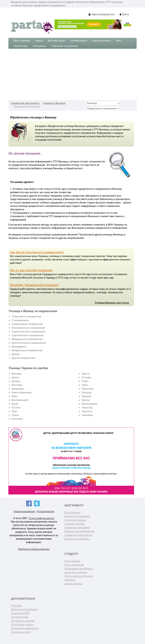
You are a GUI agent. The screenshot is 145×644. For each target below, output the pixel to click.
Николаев (17, 419)
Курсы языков (72, 561)
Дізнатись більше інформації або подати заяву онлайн (71, 492)
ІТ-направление (20, 320)
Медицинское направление (27, 339)
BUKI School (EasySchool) (25, 609)
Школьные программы (77, 539)
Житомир (17, 385)
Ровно (85, 381)
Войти (124, 14)
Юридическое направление (27, 350)
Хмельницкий (89, 404)
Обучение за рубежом (65, 46)
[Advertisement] (72, 74)
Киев (14, 396)
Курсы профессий (74, 565)
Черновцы (87, 415)
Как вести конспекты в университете (37, 252)
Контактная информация (25, 628)
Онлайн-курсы (79, 40)
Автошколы (40, 46)
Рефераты (70, 580)
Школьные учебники (76, 572)
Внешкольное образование (79, 531)
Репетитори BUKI (20, 613)
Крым (15, 404)
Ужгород (86, 392)
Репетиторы (21, 46)
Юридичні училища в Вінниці (34, 549)
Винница (17, 374)
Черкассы (87, 408)
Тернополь (88, 389)
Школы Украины (74, 584)
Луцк (14, 411)
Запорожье (18, 389)
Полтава (86, 377)
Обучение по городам (23, 621)
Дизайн (16, 354)
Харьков (86, 396)
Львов (15, 415)
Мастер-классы (102, 40)
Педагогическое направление (28, 332)
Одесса (86, 374)
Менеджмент (19, 347)
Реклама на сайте (21, 632)
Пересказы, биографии (77, 527)
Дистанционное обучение (79, 576)
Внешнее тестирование (77, 516)
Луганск (16, 408)
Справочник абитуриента (25, 103)
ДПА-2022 (16, 606)
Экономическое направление (28, 328)
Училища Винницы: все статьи (112, 303)
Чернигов (87, 411)
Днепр (15, 377)
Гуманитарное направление (27, 324)
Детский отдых (57, 40)
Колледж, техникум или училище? (35, 285)
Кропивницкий (20, 400)
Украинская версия (24, 511)
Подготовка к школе (22, 624)
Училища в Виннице (54, 103)
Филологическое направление (29, 343)
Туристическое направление (28, 335)
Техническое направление (26, 317)
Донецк (16, 381)
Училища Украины (75, 524)
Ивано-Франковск (22, 392)
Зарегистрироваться (101, 14)
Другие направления (23, 358)
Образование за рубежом (79, 569)
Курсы (39, 40)
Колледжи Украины (75, 520)
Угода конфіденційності (41, 518)
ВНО (119, 40)
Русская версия (45, 511)
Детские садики (20, 617)
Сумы (85, 385)
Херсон (86, 400)
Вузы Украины (22, 40)
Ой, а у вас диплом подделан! (31, 270)
